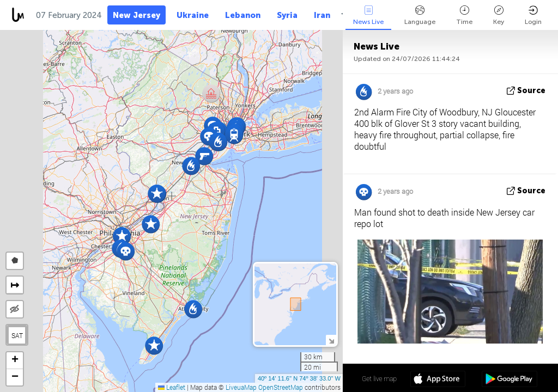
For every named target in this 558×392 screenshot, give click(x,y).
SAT (17, 335)
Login (533, 16)
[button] (126, 251)
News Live (368, 16)
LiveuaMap (241, 387)
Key (499, 16)
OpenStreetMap (281, 387)
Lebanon (243, 15)
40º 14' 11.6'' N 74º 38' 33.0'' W (299, 378)
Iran (322, 15)
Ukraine (193, 15)
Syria (287, 15)
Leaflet (172, 387)
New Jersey (137, 15)
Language (420, 16)
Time (464, 16)
